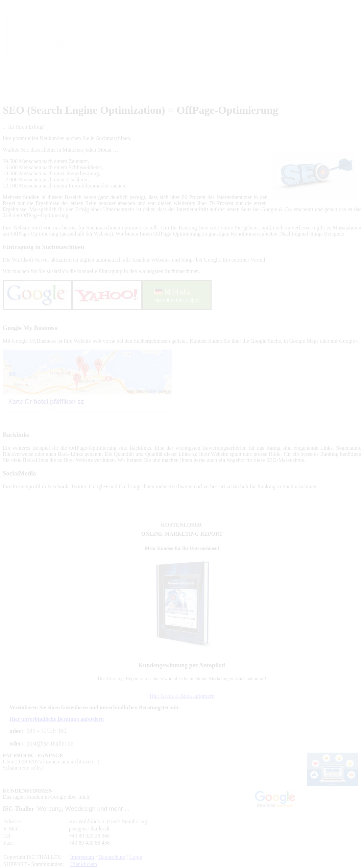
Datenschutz (112, 857)
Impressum (82, 857)
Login (136, 857)
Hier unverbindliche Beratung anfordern (57, 719)
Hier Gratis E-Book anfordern (182, 696)
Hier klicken (83, 864)
